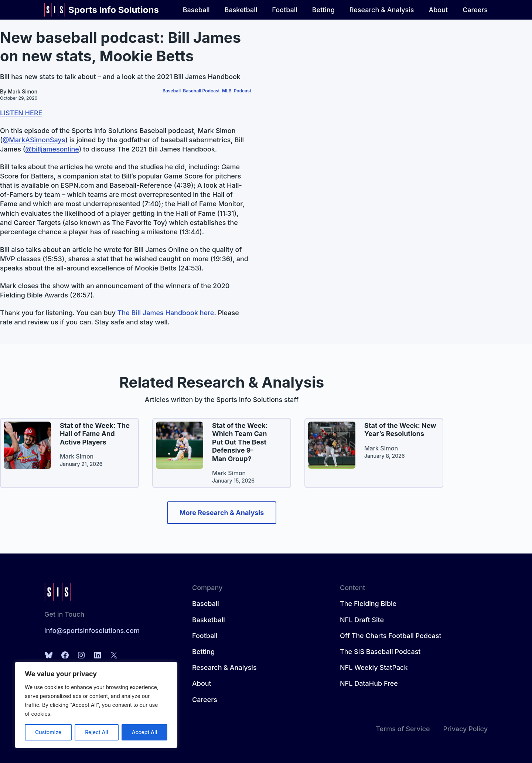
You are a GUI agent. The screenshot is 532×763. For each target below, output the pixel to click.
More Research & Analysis (222, 513)
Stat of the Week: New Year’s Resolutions (400, 430)
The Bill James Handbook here (166, 313)
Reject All (96, 732)
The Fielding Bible (368, 604)
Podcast (243, 91)
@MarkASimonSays (34, 140)
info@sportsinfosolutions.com (92, 631)
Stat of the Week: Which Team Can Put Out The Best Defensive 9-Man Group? (240, 442)
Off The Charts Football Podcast (391, 636)
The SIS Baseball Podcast (380, 652)
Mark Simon (23, 91)
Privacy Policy (465, 729)
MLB (227, 91)
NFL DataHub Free (369, 683)
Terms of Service (403, 729)
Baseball (172, 91)
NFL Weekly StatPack (374, 667)
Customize (48, 732)
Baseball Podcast (201, 91)
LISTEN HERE (21, 113)
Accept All (144, 732)
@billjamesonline (52, 149)
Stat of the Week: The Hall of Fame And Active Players (95, 434)
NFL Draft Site (362, 620)
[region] (96, 705)
